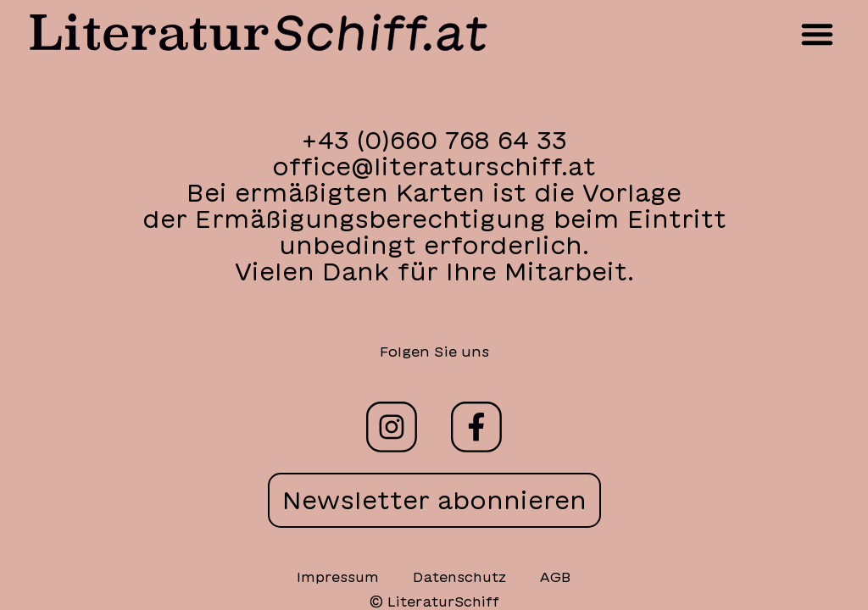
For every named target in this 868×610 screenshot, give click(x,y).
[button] (817, 34)
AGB (556, 577)
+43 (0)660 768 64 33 (434, 140)
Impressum (338, 577)
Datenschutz (459, 577)
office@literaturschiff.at (434, 166)
